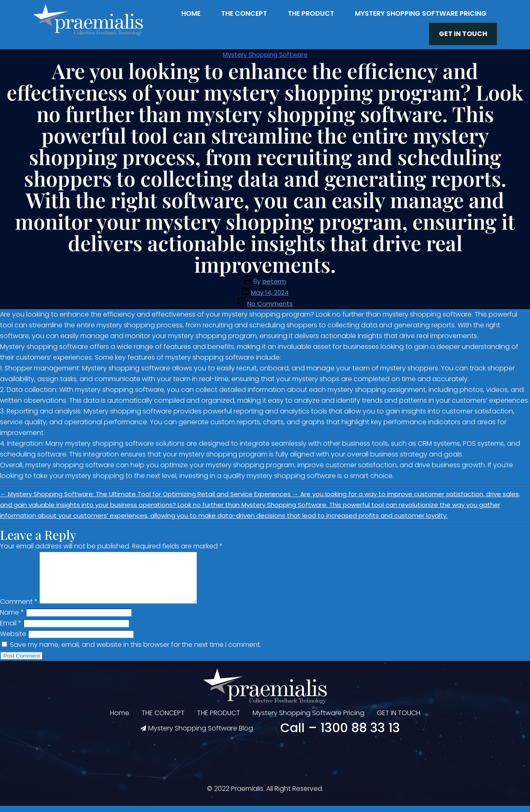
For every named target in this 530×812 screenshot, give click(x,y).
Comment (19, 608)
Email (11, 629)
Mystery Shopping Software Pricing (421, 13)
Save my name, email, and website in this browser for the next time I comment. (136, 651)
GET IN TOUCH (469, 32)
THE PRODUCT (311, 13)
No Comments (270, 300)
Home (191, 13)
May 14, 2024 (270, 289)
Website (13, 640)
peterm (274, 277)
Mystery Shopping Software (265, 51)
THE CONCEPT (244, 13)
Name (12, 619)
